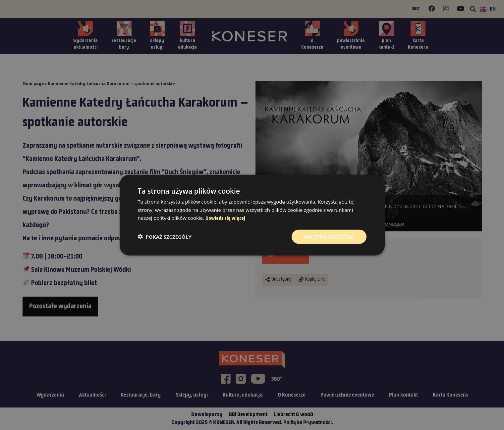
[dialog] (252, 215)
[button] (165, 237)
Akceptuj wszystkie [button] (328, 237)
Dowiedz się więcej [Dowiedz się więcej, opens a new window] (225, 218)
